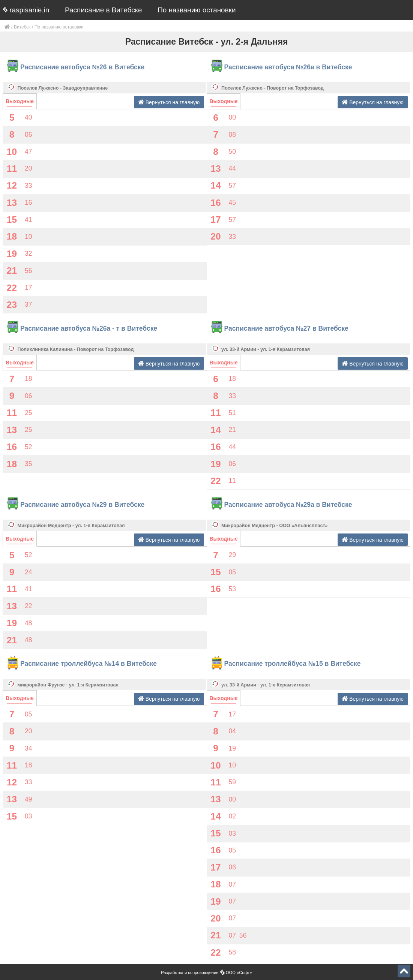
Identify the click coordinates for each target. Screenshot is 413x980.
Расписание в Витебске (104, 10)
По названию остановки (197, 10)
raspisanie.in (26, 10)
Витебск (22, 27)
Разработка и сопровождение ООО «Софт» (206, 973)
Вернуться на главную (169, 102)
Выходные (20, 101)
